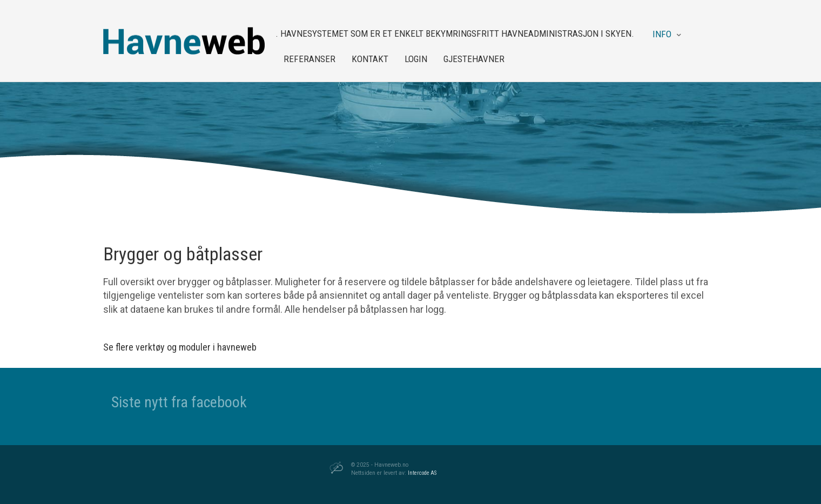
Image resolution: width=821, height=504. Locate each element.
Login (416, 59)
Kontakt (370, 59)
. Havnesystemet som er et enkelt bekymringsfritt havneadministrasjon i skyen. (455, 33)
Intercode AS (422, 473)
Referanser (309, 59)
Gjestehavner (474, 59)
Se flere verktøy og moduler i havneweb (180, 347)
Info (662, 34)
